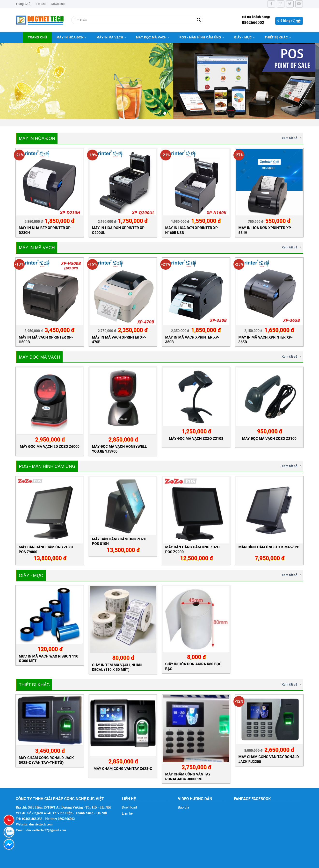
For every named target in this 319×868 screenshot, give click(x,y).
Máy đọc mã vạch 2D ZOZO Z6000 (50, 447)
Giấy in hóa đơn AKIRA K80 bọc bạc (193, 666)
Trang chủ (37, 37)
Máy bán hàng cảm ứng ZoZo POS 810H (119, 541)
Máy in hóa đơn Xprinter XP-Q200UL (119, 230)
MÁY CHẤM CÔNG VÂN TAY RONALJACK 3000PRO (188, 777)
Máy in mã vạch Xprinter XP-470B (119, 340)
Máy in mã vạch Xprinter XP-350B (192, 340)
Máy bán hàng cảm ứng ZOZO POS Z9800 (46, 549)
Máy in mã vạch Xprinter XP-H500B (46, 340)
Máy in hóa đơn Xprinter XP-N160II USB (192, 230)
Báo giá (184, 807)
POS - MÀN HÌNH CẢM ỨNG (202, 37)
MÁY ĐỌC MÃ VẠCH (153, 37)
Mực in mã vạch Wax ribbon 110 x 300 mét (49, 659)
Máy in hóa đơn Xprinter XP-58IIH (265, 230)
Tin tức (41, 4)
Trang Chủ (23, 4)
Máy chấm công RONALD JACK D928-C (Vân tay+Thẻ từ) (46, 760)
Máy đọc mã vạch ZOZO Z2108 (196, 439)
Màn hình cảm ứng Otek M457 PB (269, 547)
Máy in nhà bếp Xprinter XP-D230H (45, 230)
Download (58, 4)
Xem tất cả (291, 138)
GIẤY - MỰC (244, 37)
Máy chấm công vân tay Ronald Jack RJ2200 (269, 759)
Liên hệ (127, 813)
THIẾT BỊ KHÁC (278, 37)
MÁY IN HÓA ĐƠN (72, 37)
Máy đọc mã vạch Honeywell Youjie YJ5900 (120, 449)
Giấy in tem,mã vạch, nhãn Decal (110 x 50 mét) (117, 667)
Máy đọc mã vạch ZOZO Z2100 (269, 439)
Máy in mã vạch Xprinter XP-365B (266, 340)
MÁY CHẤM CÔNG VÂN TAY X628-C (123, 769)
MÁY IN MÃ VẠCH (111, 37)
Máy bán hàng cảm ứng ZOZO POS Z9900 (192, 549)
